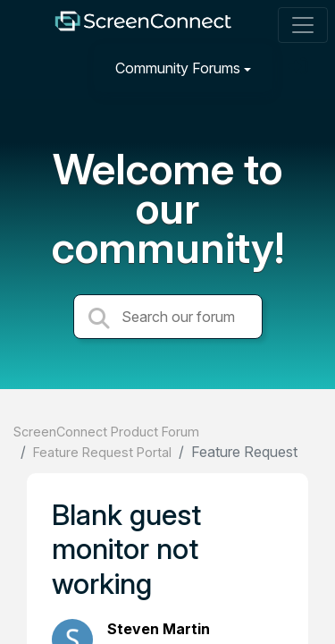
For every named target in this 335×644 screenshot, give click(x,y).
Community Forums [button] (178, 68)
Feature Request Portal (102, 452)
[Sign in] (300, 68)
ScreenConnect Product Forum (106, 432)
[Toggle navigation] (303, 25)
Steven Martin (159, 629)
